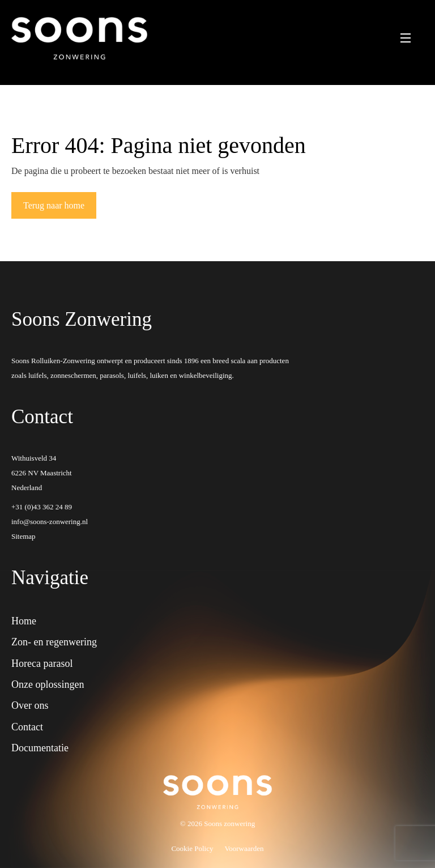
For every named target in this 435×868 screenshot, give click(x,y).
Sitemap (24, 536)
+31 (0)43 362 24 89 (42, 507)
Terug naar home (54, 205)
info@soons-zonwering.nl (50, 522)
